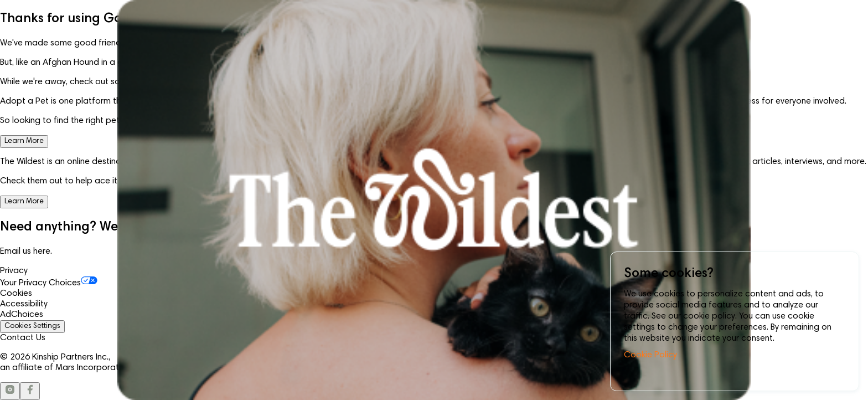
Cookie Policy (650, 355)
